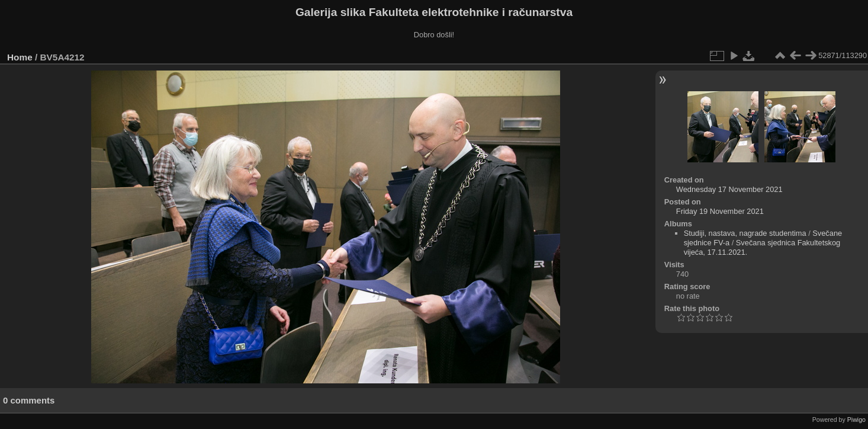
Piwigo (856, 420)
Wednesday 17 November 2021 (729, 189)
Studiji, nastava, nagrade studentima (745, 233)
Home (20, 57)
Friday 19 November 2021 (720, 211)
